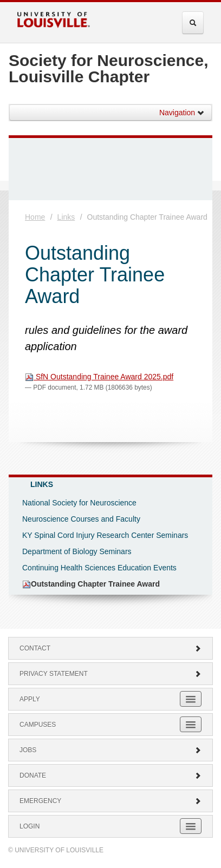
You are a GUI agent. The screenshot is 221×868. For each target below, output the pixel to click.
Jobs (110, 750)
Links (66, 217)
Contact (110, 648)
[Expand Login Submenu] (191, 826)
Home (35, 217)
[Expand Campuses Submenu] (191, 724)
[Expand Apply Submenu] (191, 699)
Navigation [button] (182, 113)
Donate (110, 775)
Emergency (110, 801)
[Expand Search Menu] (193, 23)
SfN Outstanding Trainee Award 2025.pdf (99, 377)
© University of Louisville (56, 850)
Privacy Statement (110, 674)
